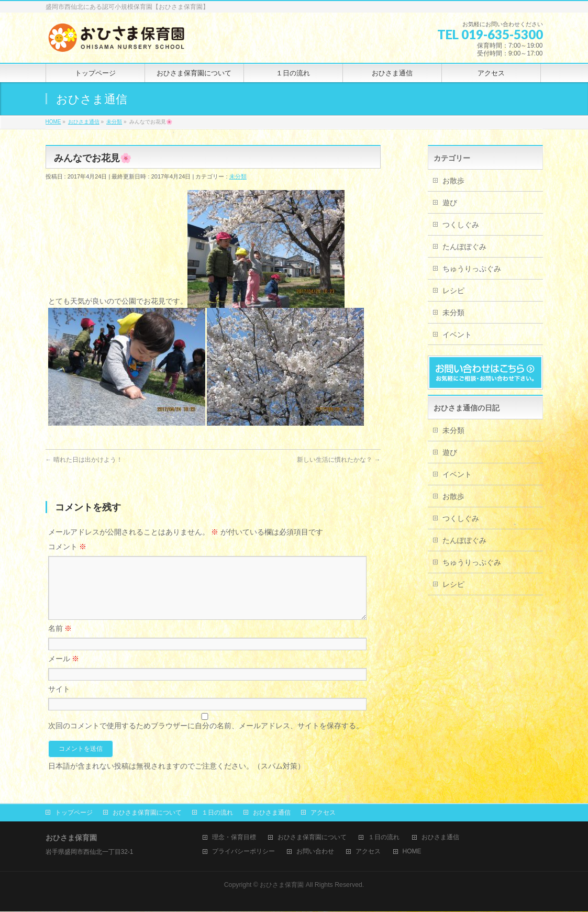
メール (64, 671)
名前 (60, 641)
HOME (412, 852)
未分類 (238, 176)
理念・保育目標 (234, 838)
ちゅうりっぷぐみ (472, 269)
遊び (450, 203)
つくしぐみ (461, 225)
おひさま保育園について (147, 813)
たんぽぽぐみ (464, 247)
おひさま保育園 (282, 885)
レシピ (453, 291)
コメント (68, 547)
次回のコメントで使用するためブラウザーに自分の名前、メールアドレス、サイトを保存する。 (206, 738)
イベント (457, 335)
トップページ (74, 813)
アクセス (323, 813)
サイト (59, 702)
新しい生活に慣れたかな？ (339, 460)
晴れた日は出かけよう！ (84, 460)
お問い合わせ (315, 852)
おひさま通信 (272, 813)
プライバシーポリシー (243, 852)
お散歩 (453, 181)
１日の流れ (217, 813)
